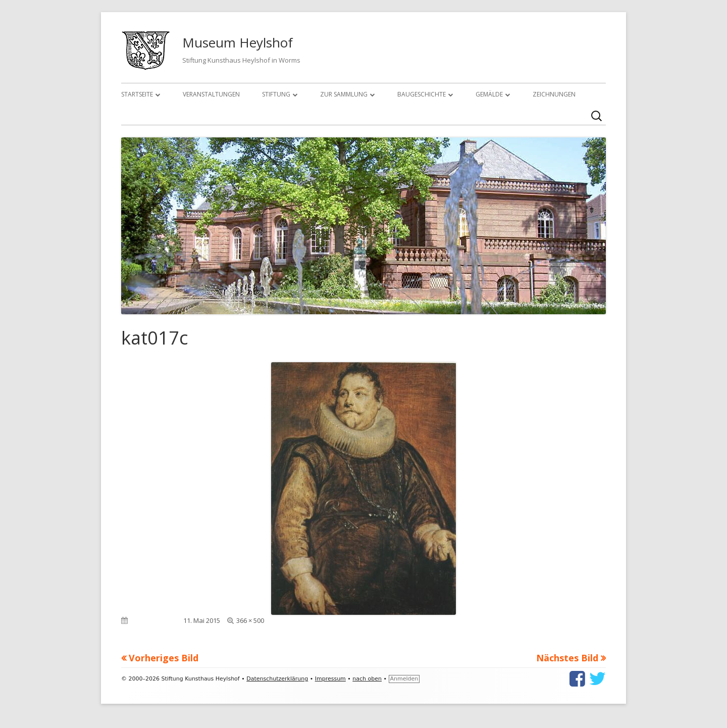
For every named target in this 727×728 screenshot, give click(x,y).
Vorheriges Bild (164, 658)
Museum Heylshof (238, 42)
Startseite (137, 94)
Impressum (330, 679)
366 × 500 (250, 620)
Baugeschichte (422, 94)
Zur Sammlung (344, 94)
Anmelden (404, 679)
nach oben (367, 679)
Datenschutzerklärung (277, 679)
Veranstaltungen (211, 94)
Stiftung (276, 94)
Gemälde (489, 94)
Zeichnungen (554, 94)
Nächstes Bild (567, 658)
